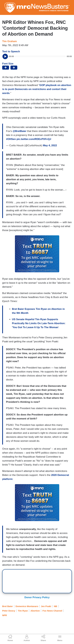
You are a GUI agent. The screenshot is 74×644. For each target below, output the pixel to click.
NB (56, 606)
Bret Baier (8, 606)
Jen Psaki (46, 606)
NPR (5, 615)
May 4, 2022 (50, 145)
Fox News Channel (52, 611)
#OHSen (11, 139)
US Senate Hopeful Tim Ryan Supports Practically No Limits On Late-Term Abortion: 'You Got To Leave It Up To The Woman (39, 323)
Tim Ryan (23, 611)
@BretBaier (20, 131)
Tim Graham (10, 41)
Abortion (35, 611)
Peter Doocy (9, 611)
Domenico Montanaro (27, 606)
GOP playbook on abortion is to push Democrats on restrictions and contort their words (37, 89)
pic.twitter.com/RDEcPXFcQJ (34, 139)
